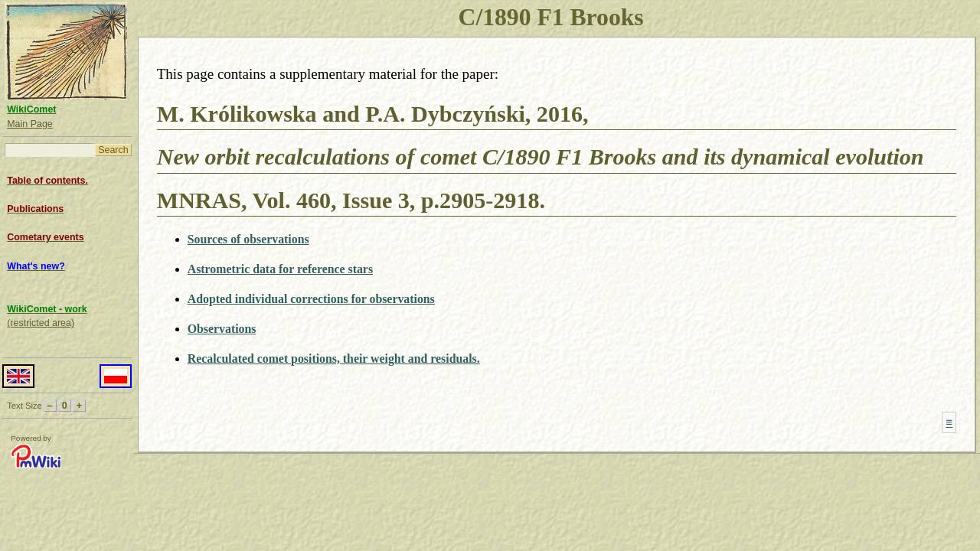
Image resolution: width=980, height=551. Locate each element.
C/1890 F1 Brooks (551, 17)
